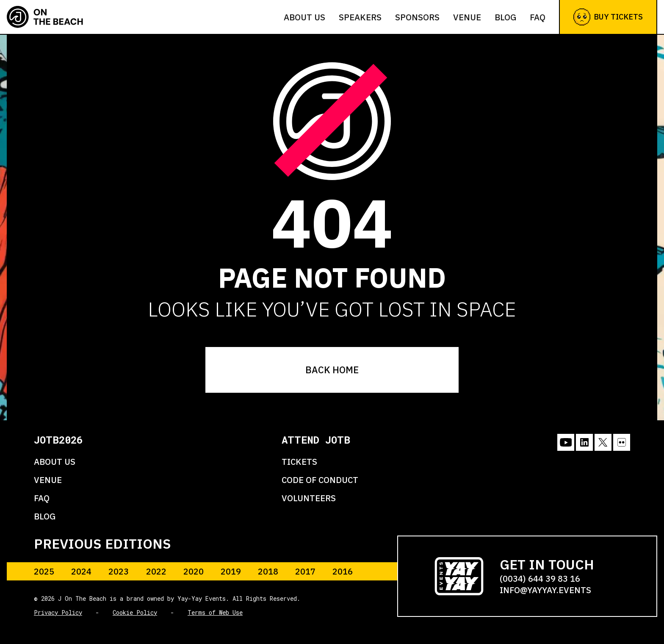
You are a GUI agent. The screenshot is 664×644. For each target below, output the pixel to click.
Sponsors (417, 17)
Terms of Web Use (215, 612)
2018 (268, 571)
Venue (467, 17)
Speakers (360, 17)
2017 (305, 571)
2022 (156, 571)
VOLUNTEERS (309, 498)
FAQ (538, 17)
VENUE (48, 480)
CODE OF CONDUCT (320, 480)
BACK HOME (332, 370)
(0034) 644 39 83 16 (540, 579)
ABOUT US (55, 462)
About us (304, 17)
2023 (119, 571)
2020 (194, 571)
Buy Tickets (608, 17)
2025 (44, 571)
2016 (343, 571)
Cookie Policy (135, 612)
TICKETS (299, 462)
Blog (505, 17)
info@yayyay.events (545, 590)
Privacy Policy (58, 612)
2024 (81, 571)
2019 (231, 571)
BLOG (45, 516)
